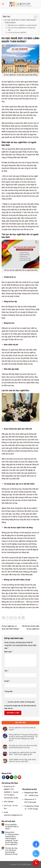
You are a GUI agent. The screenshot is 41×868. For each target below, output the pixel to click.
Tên (6, 671)
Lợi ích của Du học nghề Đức (17, 32)
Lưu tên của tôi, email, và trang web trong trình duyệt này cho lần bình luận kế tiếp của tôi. (20, 705)
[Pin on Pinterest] (19, 618)
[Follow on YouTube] (19, 777)
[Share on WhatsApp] (3, 618)
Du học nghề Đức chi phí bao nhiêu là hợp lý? (22, 729)
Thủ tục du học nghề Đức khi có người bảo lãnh (22, 29)
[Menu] (3, 4)
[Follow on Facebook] (4, 777)
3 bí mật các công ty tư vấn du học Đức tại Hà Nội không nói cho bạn (23, 747)
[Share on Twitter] (11, 618)
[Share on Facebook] (7, 618)
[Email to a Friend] (15, 618)
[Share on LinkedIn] (23, 618)
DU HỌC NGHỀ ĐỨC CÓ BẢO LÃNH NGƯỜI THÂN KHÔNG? (20, 21)
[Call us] (15, 777)
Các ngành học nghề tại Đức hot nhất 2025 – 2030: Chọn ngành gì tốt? (22, 753)
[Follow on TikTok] (8, 777)
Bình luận (9, 652)
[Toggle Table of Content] (35, 17)
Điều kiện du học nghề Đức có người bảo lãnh (22, 25)
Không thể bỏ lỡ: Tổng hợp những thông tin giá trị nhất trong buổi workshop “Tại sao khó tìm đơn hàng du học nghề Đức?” (23, 738)
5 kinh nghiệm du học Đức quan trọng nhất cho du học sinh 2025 (22, 760)
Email (7, 681)
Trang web (8, 691)
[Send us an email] (12, 777)
